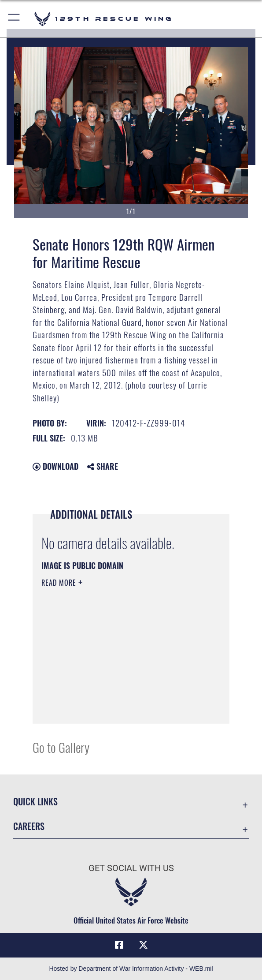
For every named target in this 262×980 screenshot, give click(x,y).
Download (55, 466)
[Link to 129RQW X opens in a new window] (143, 945)
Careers (29, 826)
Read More (60, 583)
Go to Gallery (61, 747)
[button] (14, 19)
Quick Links (35, 801)
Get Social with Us (131, 868)
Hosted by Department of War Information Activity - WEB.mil (131, 969)
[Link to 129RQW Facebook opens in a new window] (119, 945)
